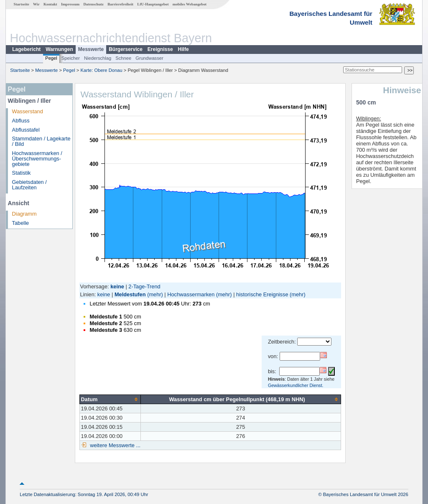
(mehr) (155, 294)
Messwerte (91, 49)
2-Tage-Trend (144, 286)
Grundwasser (149, 58)
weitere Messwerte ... (115, 445)
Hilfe (183, 49)
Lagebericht (26, 49)
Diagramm (24, 214)
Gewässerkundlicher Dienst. (296, 385)
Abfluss (21, 121)
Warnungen (59, 49)
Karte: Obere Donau (102, 70)
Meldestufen (130, 294)
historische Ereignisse (262, 294)
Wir (36, 4)
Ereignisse (160, 49)
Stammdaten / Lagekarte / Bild (41, 141)
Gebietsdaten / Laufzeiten (29, 185)
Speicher (71, 58)
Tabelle (21, 223)
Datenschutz (93, 4)
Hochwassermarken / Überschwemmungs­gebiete (37, 159)
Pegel (51, 58)
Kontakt (50, 4)
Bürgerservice (126, 49)
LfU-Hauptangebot (153, 4)
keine (104, 294)
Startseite (22, 4)
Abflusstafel (26, 130)
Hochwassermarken (191, 294)
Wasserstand (28, 111)
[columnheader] (110, 399)
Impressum (70, 4)
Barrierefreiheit (120, 4)
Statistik (22, 173)
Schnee (123, 58)
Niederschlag (98, 58)
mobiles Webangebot (190, 4)
